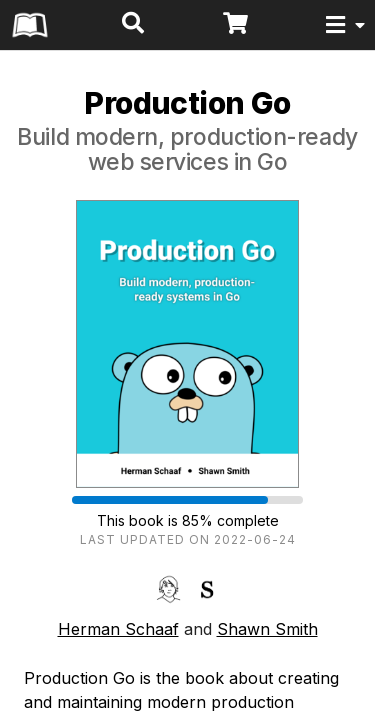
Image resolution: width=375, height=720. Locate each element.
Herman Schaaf (118, 629)
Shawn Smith (267, 629)
